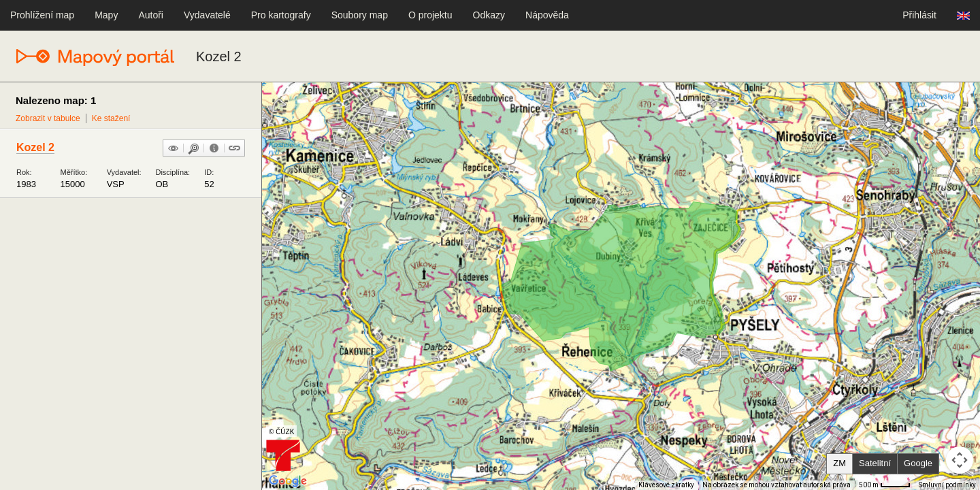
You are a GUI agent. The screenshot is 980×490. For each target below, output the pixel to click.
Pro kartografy (281, 15)
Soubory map (360, 15)
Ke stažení (111, 118)
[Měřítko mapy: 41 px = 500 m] (885, 485)
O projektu (430, 15)
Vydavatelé (207, 15)
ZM (839, 463)
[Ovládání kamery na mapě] (960, 460)
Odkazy (489, 15)
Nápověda (547, 15)
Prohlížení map (42, 15)
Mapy (106, 15)
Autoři (151, 15)
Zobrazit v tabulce (48, 118)
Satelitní (875, 463)
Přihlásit (919, 15)
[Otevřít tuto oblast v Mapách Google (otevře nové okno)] (288, 481)
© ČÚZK (281, 432)
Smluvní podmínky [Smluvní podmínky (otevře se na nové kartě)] (947, 485)
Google (918, 463)
